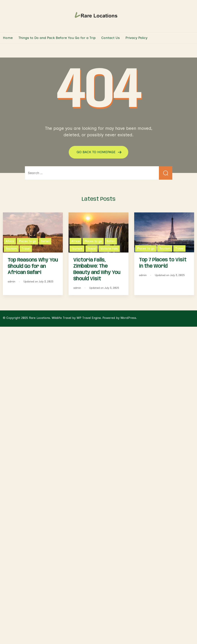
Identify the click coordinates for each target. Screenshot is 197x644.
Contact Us (110, 38)
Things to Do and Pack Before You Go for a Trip (57, 38)
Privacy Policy (136, 38)
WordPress (128, 318)
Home (8, 38)
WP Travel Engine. (89, 318)
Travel (26, 249)
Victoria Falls (109, 249)
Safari (45, 241)
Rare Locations (39, 318)
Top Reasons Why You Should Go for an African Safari (33, 266)
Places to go (27, 241)
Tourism (11, 249)
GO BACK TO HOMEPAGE (96, 152)
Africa (10, 241)
